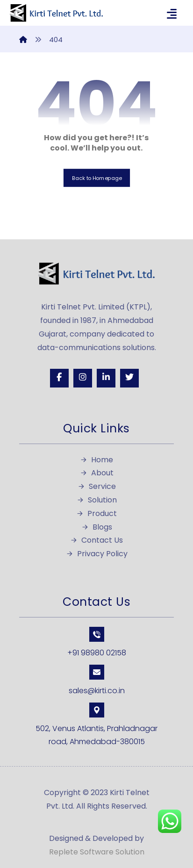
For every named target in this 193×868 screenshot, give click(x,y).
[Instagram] (83, 378)
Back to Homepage (96, 178)
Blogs (97, 527)
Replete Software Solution (97, 852)
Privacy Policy (97, 554)
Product (96, 513)
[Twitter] (129, 378)
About (97, 473)
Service (97, 486)
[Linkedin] (106, 378)
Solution (97, 500)
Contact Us (96, 540)
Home (96, 460)
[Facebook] (59, 378)
